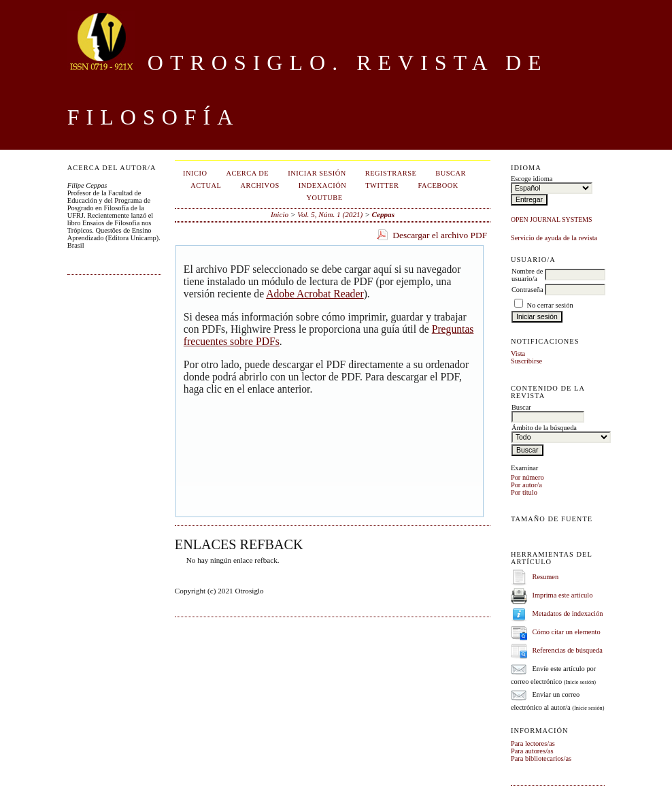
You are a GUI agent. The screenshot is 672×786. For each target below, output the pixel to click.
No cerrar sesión (550, 305)
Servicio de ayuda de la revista (554, 238)
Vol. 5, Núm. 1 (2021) (330, 214)
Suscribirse (526, 361)
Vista (518, 354)
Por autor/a (526, 485)
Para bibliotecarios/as (541, 758)
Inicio (195, 173)
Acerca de (248, 173)
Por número (527, 477)
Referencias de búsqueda (568, 650)
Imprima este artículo (563, 595)
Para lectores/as (533, 743)
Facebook (438, 185)
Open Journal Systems (552, 219)
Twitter (382, 185)
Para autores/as (532, 751)
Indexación (322, 185)
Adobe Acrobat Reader (315, 294)
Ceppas (383, 214)
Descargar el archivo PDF (440, 235)
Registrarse (391, 173)
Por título (524, 492)
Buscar (451, 173)
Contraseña (527, 290)
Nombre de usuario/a (527, 275)
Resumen (546, 577)
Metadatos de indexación (568, 613)
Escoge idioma (532, 179)
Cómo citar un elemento (567, 632)
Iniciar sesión (317, 173)
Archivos (260, 185)
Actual (206, 185)
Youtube (324, 198)
